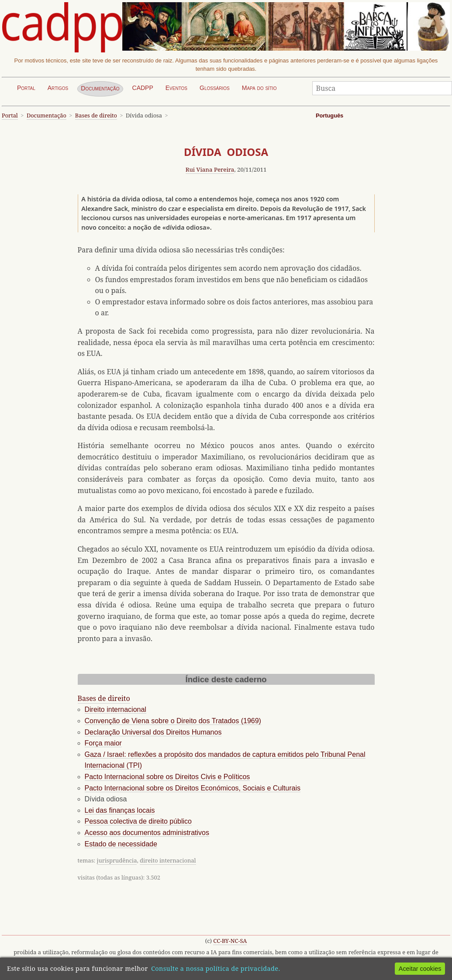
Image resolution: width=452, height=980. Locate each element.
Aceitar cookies (420, 969)
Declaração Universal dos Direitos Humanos (153, 732)
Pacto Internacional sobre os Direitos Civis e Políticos (167, 777)
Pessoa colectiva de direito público (138, 821)
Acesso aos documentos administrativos (147, 833)
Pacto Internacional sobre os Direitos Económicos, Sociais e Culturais (193, 788)
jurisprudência (117, 860)
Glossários (215, 88)
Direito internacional (116, 709)
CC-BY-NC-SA (230, 941)
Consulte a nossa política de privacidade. (216, 968)
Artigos (58, 88)
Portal (26, 88)
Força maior (103, 743)
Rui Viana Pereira (210, 169)
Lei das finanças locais (120, 810)
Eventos (176, 88)
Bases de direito (96, 115)
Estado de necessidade (121, 844)
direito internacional (168, 860)
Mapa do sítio (259, 88)
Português (330, 116)
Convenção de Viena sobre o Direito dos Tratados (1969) (173, 721)
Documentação (100, 88)
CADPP (143, 88)
